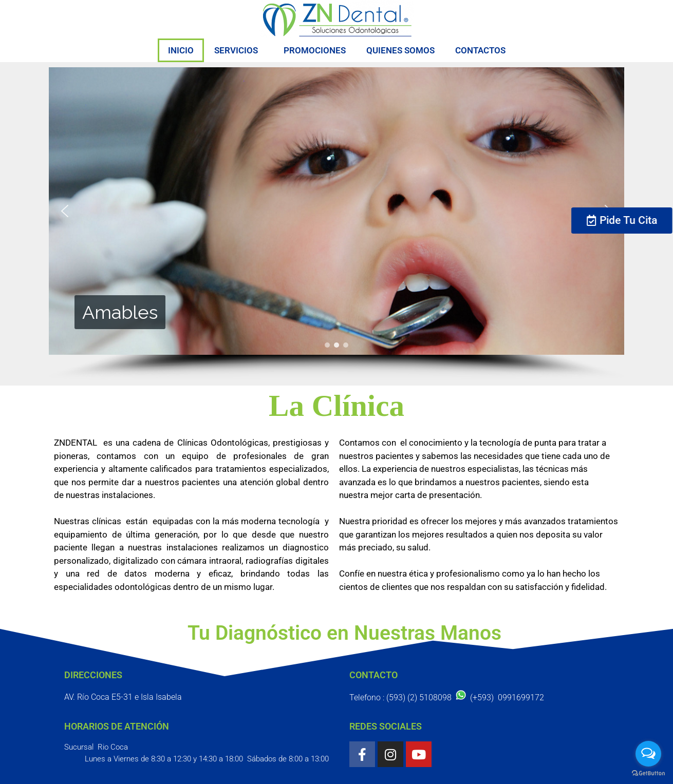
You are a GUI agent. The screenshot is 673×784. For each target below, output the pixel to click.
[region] (336, 224)
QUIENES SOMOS (400, 50)
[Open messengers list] (648, 754)
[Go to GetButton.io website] (648, 773)
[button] (65, 211)
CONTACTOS (480, 50)
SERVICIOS (239, 50)
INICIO (181, 50)
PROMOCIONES (315, 50)
